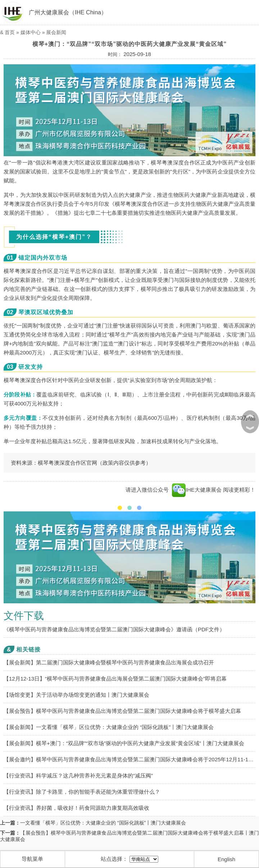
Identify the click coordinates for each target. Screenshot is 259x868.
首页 (10, 32)
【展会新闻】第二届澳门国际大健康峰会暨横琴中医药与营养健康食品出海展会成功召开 (109, 662)
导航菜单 (32, 859)
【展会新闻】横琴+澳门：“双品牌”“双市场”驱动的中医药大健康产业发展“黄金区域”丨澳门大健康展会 (124, 743)
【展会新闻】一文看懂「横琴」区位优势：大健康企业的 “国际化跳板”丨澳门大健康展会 (109, 727)
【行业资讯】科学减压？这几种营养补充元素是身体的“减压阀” (78, 776)
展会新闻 (56, 32)
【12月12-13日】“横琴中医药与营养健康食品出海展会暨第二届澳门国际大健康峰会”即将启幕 (115, 679)
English (226, 859)
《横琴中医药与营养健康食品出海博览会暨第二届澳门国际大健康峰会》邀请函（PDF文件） (114, 629)
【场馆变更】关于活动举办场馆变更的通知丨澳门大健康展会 (76, 695)
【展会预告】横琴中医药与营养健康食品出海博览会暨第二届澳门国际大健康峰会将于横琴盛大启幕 (122, 711)
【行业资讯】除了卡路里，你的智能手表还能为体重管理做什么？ (82, 792)
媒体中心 (31, 32)
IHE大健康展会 (197, 490)
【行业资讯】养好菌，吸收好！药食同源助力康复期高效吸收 (76, 808)
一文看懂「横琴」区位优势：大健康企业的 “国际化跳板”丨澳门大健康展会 (103, 823)
